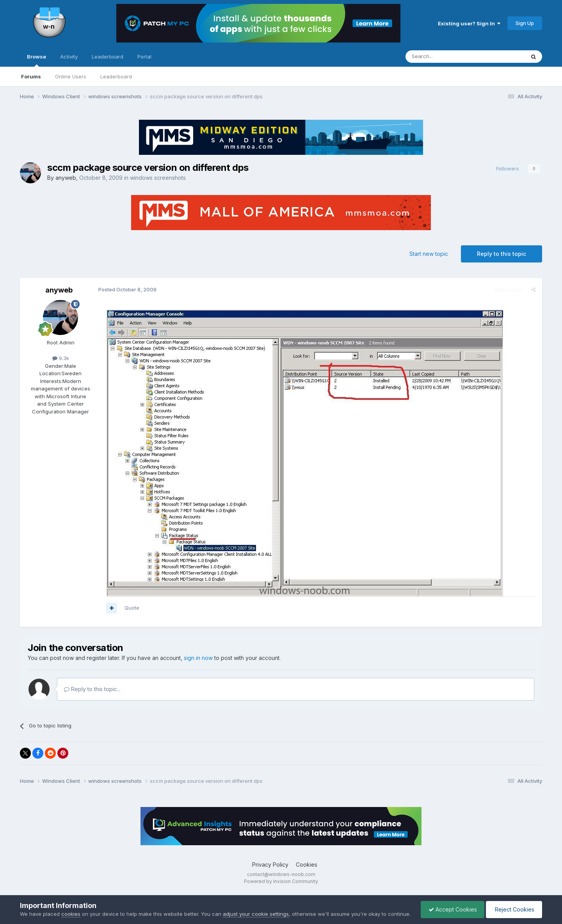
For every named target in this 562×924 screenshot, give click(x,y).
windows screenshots (158, 178)
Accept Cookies (451, 905)
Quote (132, 608)
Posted (127, 289)
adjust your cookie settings (256, 906)
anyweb (66, 178)
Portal (144, 57)
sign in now (198, 658)
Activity (69, 57)
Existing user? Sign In (469, 23)
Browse (36, 60)
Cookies (307, 865)
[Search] (445, 57)
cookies (71, 906)
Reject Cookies (513, 905)
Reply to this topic (502, 254)
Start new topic (429, 254)
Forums (31, 76)
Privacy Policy (270, 865)
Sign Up (525, 23)
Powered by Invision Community (281, 881)
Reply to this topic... (92, 689)
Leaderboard (116, 76)
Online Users (71, 76)
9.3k (61, 358)
